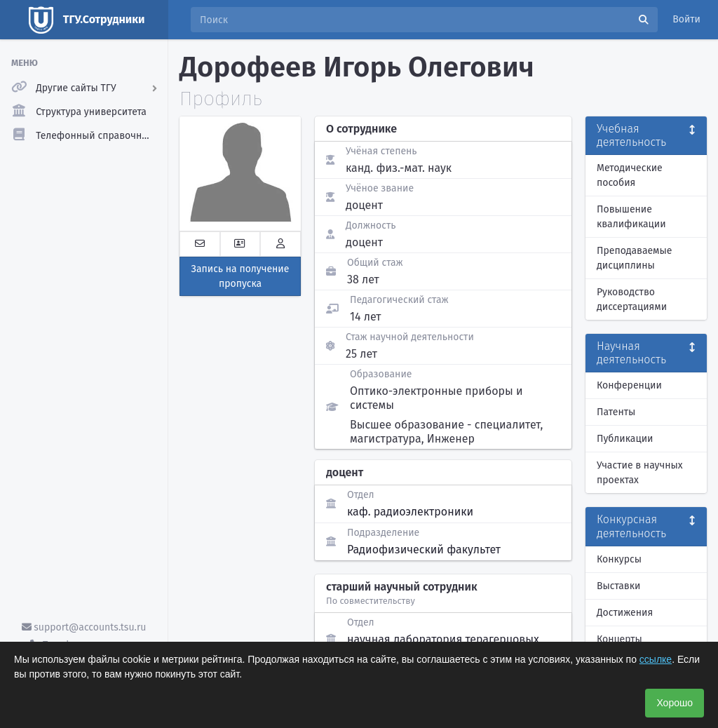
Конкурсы (619, 559)
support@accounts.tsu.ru (84, 627)
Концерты (619, 639)
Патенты (616, 412)
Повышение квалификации (631, 217)
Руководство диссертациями (632, 299)
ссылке (656, 659)
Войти (686, 19)
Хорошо (675, 703)
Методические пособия (630, 175)
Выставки (618, 586)
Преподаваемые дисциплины (634, 258)
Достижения (625, 613)
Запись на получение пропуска (241, 276)
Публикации (625, 439)
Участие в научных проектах (640, 473)
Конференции (629, 385)
